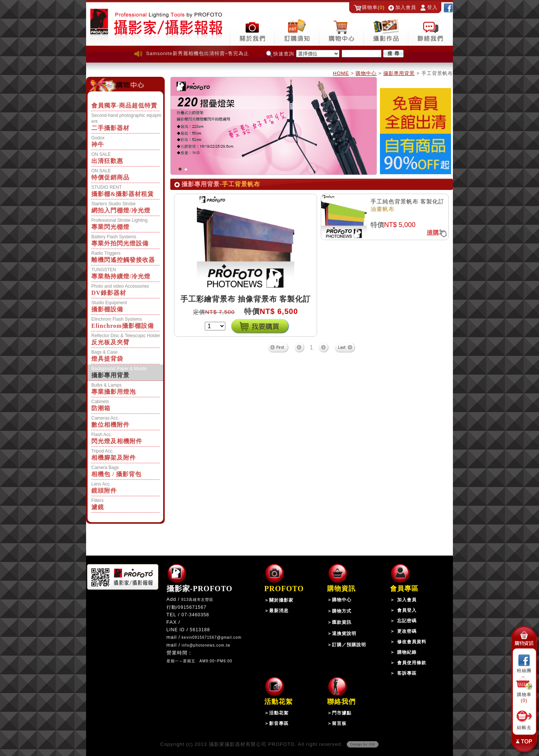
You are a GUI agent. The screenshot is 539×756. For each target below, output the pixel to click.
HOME (341, 73)
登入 (432, 7)
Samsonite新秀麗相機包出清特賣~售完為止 (197, 53)
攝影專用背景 (399, 73)
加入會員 (406, 7)
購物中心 (366, 73)
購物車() (373, 7)
